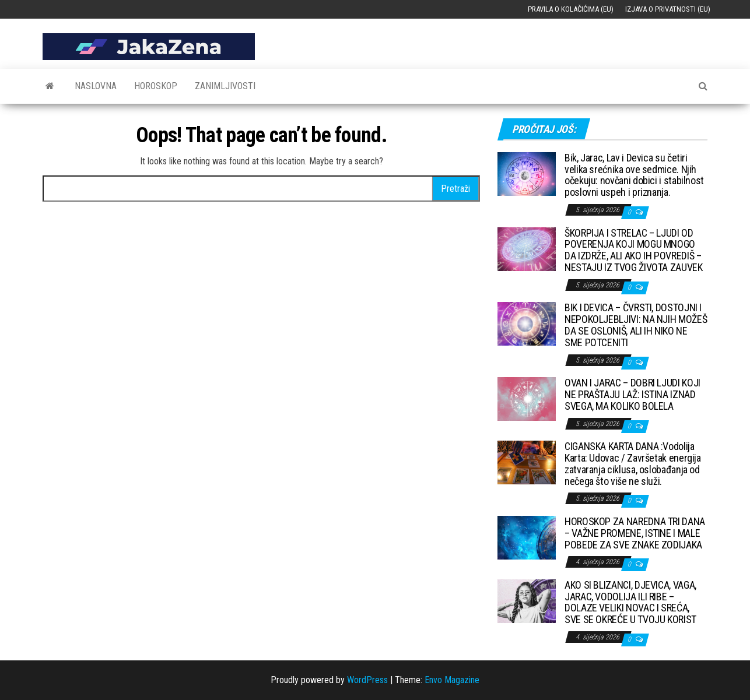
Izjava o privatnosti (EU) (668, 9)
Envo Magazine (452, 680)
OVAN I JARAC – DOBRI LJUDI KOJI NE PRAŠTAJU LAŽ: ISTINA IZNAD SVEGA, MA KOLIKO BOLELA (632, 394)
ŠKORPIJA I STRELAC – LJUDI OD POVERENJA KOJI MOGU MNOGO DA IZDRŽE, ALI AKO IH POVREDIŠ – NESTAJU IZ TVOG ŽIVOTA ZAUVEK (634, 250)
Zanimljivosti (225, 86)
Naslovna (96, 86)
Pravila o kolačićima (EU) (571, 9)
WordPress (367, 680)
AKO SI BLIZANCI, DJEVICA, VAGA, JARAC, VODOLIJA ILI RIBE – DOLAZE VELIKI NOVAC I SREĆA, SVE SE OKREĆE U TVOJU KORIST (630, 602)
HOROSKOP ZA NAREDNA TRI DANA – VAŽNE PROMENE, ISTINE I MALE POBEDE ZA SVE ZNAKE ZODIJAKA (635, 533)
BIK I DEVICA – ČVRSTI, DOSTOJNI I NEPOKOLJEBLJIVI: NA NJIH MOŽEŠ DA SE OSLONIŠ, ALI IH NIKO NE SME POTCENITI (636, 325)
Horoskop (156, 86)
